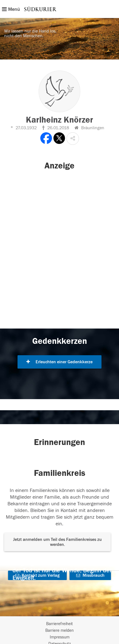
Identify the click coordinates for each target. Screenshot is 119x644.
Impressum (60, 637)
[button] (73, 139)
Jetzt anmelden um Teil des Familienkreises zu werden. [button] (57, 542)
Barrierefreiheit (59, 624)
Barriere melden (59, 631)
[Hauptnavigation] (59, 9)
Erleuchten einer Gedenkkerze (59, 362)
